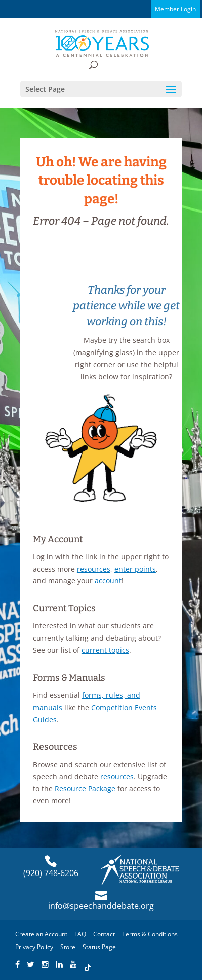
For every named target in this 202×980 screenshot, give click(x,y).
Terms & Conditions (150, 934)
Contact (104, 934)
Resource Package (85, 789)
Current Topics (64, 608)
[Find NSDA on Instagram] (45, 965)
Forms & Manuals (69, 678)
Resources (55, 747)
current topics (105, 650)
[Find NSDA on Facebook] (17, 965)
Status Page (99, 947)
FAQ (80, 934)
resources (94, 569)
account (108, 581)
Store (68, 947)
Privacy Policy (34, 947)
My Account (58, 539)
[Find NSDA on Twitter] (31, 965)
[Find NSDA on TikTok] (88, 965)
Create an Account (41, 934)
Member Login (175, 9)
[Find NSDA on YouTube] (73, 965)
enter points (135, 569)
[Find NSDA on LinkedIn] (59, 965)
